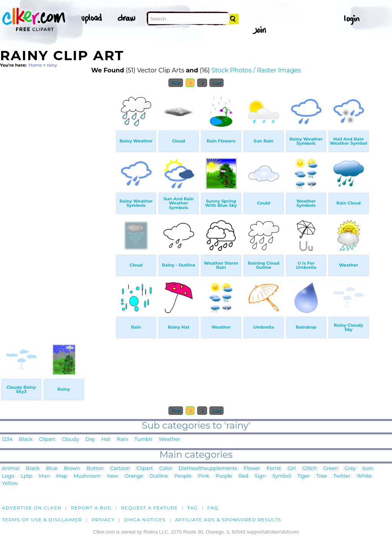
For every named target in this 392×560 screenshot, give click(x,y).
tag (192, 508)
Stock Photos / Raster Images (256, 70)
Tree (322, 476)
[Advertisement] (57, 206)
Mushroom (87, 476)
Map (62, 476)
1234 (7, 440)
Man (44, 476)
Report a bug (91, 508)
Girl (292, 469)
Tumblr (143, 440)
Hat (106, 440)
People (183, 476)
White (364, 476)
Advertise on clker (32, 508)
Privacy (103, 520)
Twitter (342, 476)
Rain (122, 440)
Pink (203, 476)
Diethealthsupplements (208, 469)
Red (243, 476)
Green (331, 469)
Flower (252, 469)
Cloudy (71, 440)
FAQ (213, 508)
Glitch (310, 469)
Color (166, 469)
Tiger (304, 476)
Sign (261, 476)
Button (95, 469)
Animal (11, 469)
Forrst (274, 469)
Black (26, 440)
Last (216, 83)
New (113, 476)
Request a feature (149, 508)
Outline (159, 476)
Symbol (282, 476)
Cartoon (120, 469)
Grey (350, 469)
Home (35, 65)
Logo (8, 476)
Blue (51, 469)
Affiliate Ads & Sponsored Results (228, 520)
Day (90, 440)
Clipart (47, 440)
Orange (134, 476)
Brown (72, 469)
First (176, 83)
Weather (169, 440)
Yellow (10, 484)
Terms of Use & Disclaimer (42, 520)
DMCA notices (145, 520)
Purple (224, 476)
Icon (368, 469)
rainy (52, 65)
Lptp (26, 476)
